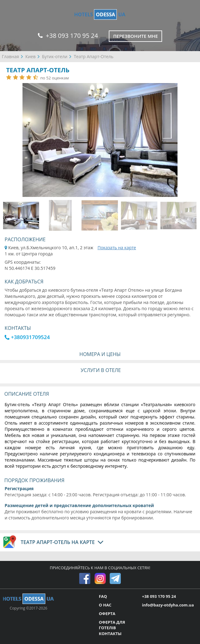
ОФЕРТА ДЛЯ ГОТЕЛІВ (112, 625)
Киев (30, 56)
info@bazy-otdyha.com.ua (168, 605)
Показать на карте (117, 248)
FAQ (103, 596)
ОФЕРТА (107, 614)
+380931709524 (27, 337)
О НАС (105, 605)
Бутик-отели (55, 56)
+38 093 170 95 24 (68, 36)
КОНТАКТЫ (110, 634)
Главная (10, 56)
